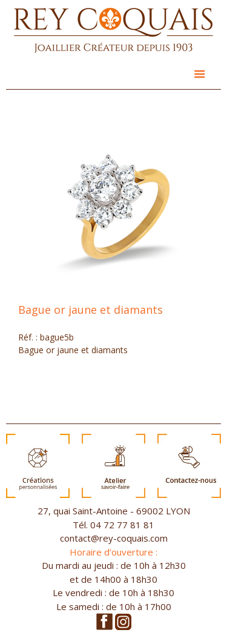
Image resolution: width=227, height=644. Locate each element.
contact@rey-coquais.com (114, 538)
